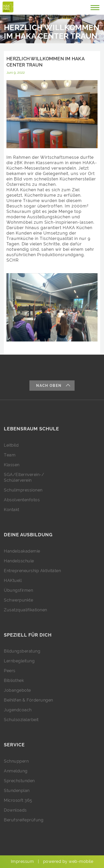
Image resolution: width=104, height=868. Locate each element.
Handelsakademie (22, 551)
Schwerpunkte (18, 600)
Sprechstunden (19, 781)
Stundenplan (17, 791)
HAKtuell (13, 581)
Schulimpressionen (23, 490)
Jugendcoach (18, 710)
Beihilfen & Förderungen (29, 700)
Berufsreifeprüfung (24, 820)
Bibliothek (14, 681)
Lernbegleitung (19, 661)
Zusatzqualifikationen (26, 610)
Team (10, 455)
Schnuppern (16, 761)
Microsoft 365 (18, 800)
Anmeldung (16, 771)
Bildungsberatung (22, 651)
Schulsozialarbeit (21, 720)
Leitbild (11, 445)
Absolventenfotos (22, 500)
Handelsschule (19, 561)
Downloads (15, 810)
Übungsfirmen (18, 590)
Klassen (12, 465)
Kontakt (12, 510)
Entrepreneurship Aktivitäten (32, 571)
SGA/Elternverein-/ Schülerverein (24, 477)
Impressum (22, 861)
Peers (10, 671)
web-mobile (81, 861)
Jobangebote (17, 690)
